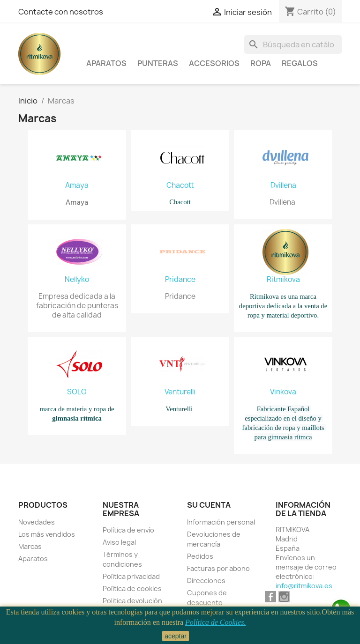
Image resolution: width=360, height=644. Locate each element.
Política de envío (128, 530)
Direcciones (206, 581)
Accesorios (214, 63)
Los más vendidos (47, 534)
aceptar (176, 636)
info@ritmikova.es (304, 586)
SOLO (77, 392)
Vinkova (283, 392)
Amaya (77, 185)
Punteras (158, 63)
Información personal (221, 522)
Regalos (300, 63)
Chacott (180, 185)
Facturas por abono (218, 568)
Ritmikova (283, 280)
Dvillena (283, 185)
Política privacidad (131, 576)
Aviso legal (119, 542)
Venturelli (180, 392)
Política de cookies (132, 588)
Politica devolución (132, 601)
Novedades (37, 522)
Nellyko (77, 280)
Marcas (30, 546)
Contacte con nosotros (61, 12)
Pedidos (200, 556)
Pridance (180, 280)
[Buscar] (293, 44)
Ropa (261, 63)
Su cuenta (209, 505)
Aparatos (106, 63)
